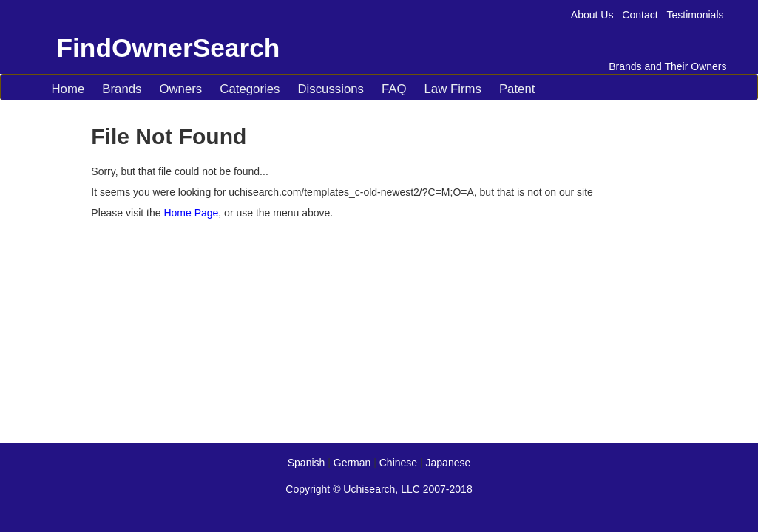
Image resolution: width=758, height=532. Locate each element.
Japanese (449, 463)
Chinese (398, 463)
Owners (180, 89)
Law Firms (453, 89)
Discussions (331, 89)
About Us (592, 15)
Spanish (307, 463)
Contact (640, 15)
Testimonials (695, 15)
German (352, 463)
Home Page (191, 213)
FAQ (394, 89)
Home (68, 89)
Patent (517, 89)
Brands (122, 89)
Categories (250, 89)
